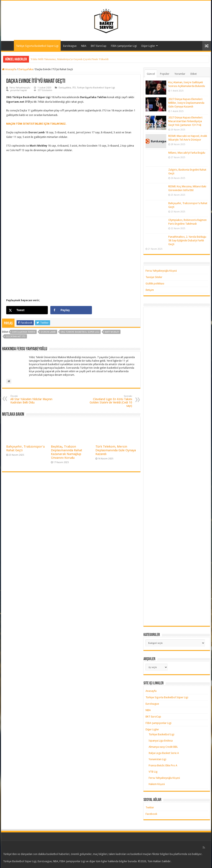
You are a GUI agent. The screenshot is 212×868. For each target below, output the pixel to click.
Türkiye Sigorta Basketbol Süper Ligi (37, 46)
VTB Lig (153, 772)
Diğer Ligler (148, 46)
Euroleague (70, 46)
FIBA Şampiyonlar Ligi (124, 46)
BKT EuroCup (99, 46)
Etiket (194, 74)
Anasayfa (8, 45)
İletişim (150, 290)
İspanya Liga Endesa (161, 741)
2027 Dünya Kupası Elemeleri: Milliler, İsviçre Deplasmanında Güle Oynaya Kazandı (186, 103)
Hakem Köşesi (157, 784)
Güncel (151, 74)
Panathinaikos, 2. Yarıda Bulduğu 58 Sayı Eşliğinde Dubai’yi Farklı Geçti (187, 240)
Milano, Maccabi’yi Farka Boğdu (187, 153)
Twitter (150, 807)
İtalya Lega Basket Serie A (164, 753)
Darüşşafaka (26, 69)
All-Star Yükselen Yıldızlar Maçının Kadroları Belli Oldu (32, 399)
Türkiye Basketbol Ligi (161, 734)
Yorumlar (180, 74)
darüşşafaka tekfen (23, 332)
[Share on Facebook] (71, 310)
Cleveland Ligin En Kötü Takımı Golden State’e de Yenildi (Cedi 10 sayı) (111, 401)
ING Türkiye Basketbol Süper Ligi (80, 332)
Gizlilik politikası (155, 284)
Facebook (151, 814)
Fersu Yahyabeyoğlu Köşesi (161, 271)
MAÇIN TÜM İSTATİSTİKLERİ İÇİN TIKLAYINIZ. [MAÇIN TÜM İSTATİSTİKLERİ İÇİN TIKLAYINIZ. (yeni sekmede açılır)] (36, 124)
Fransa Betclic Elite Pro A (163, 765)
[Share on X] (27, 310)
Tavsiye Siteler (154, 277)
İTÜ (74, 88)
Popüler (165, 74)
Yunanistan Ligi (157, 759)
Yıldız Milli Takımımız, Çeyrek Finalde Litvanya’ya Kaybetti (64, 59)
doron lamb (48, 332)
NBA (84, 46)
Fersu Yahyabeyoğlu (20, 88)
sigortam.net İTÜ (15, 336)
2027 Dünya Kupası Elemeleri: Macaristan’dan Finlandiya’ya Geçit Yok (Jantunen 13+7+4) (185, 121)
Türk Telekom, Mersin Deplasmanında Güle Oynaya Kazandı (116, 450)
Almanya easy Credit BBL (163, 747)
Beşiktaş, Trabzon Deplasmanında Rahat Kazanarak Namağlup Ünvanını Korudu (67, 452)
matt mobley (112, 332)
